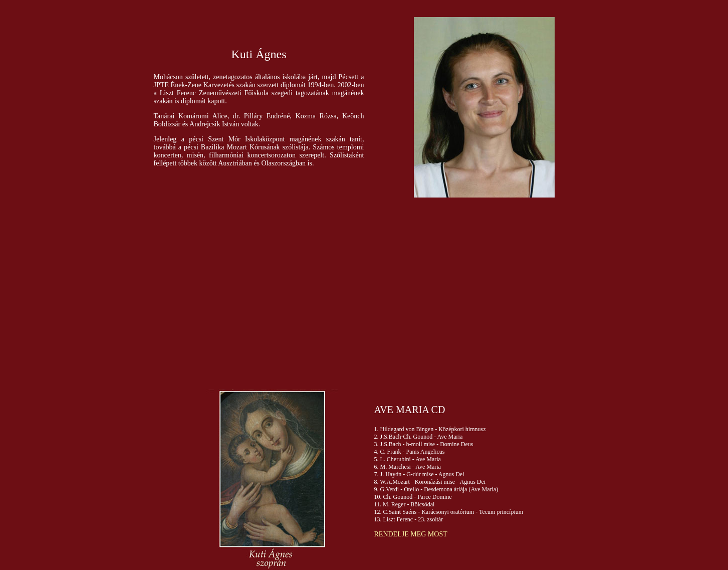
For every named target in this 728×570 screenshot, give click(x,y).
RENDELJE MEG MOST (411, 534)
